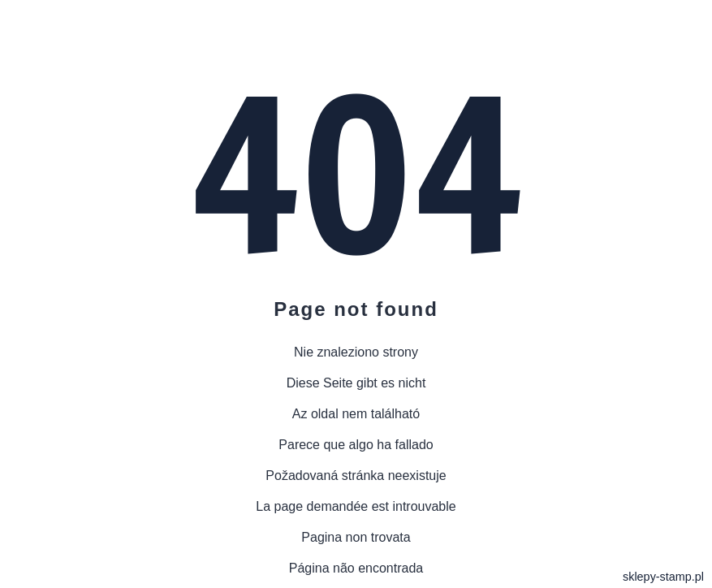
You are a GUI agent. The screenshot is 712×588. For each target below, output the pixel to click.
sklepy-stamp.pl (663, 577)
